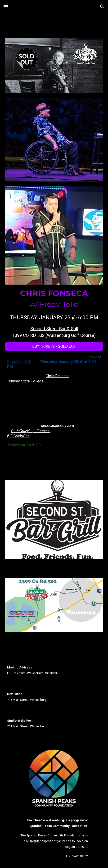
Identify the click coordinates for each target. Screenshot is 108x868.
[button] (6, 7)
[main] (54, 313)
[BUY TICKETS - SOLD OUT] (54, 346)
